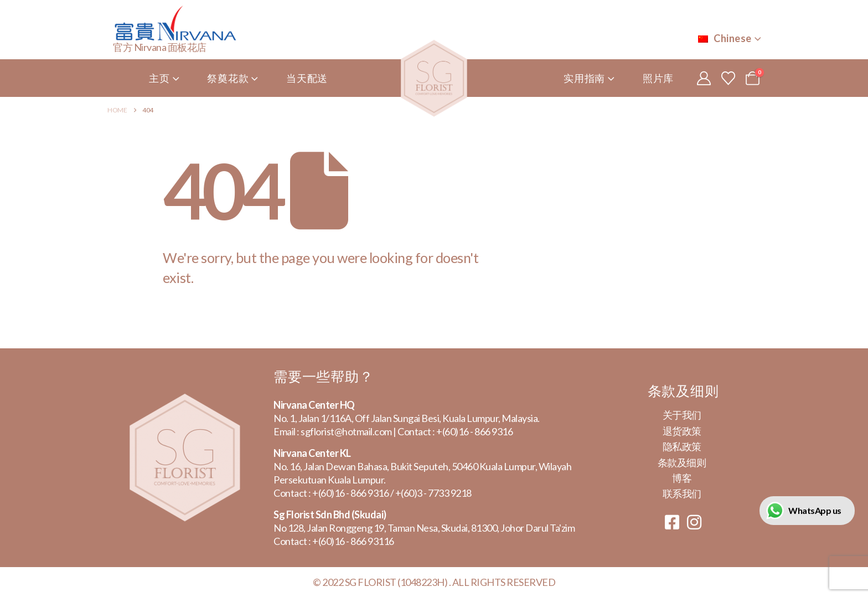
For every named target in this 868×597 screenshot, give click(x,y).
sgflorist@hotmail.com (346, 431)
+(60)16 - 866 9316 (474, 431)
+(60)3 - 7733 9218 (433, 493)
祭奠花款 (228, 78)
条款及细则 (682, 462)
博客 (682, 478)
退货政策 (682, 431)
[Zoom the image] (185, 400)
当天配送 (307, 78)
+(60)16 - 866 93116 (353, 541)
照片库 (658, 78)
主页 (159, 78)
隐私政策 (682, 446)
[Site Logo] (434, 78)
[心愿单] (728, 78)
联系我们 (682, 493)
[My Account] (704, 78)
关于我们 (682, 415)
